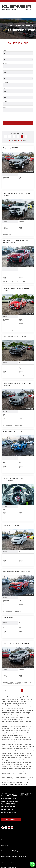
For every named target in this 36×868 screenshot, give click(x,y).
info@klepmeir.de (7, 809)
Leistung (24, 141)
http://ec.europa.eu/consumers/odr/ (13, 784)
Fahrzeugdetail (22, 174)
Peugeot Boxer (8, 618)
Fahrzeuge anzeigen (18, 123)
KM (15, 141)
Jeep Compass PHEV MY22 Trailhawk (15, 337)
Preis (11, 141)
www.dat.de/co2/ (19, 735)
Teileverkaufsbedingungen (10, 862)
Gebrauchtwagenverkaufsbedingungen (13, 857)
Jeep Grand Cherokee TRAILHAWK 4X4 (16, 643)
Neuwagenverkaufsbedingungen (11, 851)
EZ (19, 141)
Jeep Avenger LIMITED (10, 148)
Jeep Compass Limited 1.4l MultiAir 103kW (17, 571)
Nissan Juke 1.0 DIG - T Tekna (13, 432)
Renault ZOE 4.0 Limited (11, 526)
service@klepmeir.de (9, 812)
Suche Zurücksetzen (18, 118)
